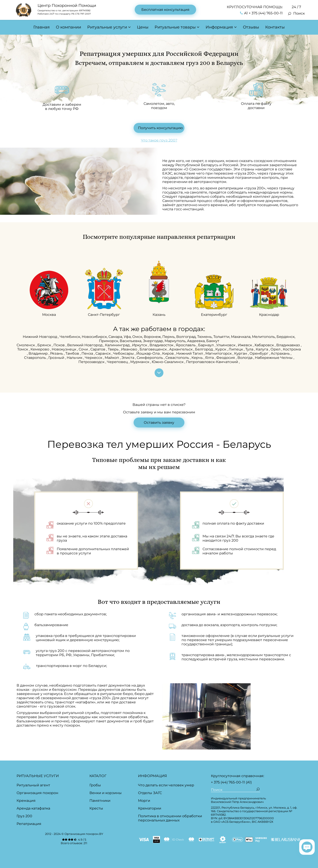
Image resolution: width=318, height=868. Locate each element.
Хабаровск (265, 345)
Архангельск (181, 349)
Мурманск (140, 362)
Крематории (150, 808)
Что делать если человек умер (166, 785)
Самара (115, 337)
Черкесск (94, 358)
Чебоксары (124, 353)
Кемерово (40, 349)
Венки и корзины (106, 793)
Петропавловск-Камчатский (212, 362)
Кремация (26, 801)
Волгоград (186, 337)
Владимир (39, 353)
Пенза (88, 353)
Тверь (114, 349)
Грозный (57, 358)
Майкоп (112, 358)
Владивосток (162, 345)
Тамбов (73, 353)
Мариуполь (175, 341)
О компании (68, 27)
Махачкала (241, 337)
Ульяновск (226, 345)
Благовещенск (154, 349)
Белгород (204, 349)
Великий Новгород (85, 345)
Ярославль (186, 345)
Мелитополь (263, 337)
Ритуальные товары (175, 27)
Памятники (100, 801)
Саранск (103, 353)
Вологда (245, 358)
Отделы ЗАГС (150, 793)
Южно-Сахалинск (168, 362)
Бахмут (213, 341)
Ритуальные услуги (107, 27)
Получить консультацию (160, 128)
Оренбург (259, 353)
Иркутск (140, 345)
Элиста (128, 358)
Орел (276, 349)
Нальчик (75, 358)
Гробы (95, 785)
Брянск (45, 345)
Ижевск (245, 345)
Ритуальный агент (33, 785)
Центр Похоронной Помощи (67, 6)
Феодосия (226, 358)
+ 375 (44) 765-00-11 (228, 782)
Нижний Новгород (40, 337)
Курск (221, 349)
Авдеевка (196, 341)
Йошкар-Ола (148, 353)
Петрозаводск (92, 362)
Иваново (130, 349)
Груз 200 (24, 816)
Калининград (118, 345)
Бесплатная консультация (165, 10)
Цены (143, 27)
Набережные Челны (274, 358)
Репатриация (29, 824)
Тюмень (204, 337)
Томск (23, 349)
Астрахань (281, 353)
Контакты (275, 27)
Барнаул (206, 345)
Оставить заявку (159, 423)
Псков (60, 345)
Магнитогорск (219, 353)
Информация (219, 27)
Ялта (210, 358)
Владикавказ (289, 345)
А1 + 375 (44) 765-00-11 (261, 13)
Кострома (292, 349)
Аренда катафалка (33, 808)
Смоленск (26, 345)
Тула (250, 349)
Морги (144, 801)
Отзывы (251, 27)
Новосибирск (94, 337)
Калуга (262, 349)
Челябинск (70, 337)
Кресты (96, 808)
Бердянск (286, 337)
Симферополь (150, 358)
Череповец (118, 362)
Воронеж (152, 337)
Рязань (57, 353)
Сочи (84, 349)
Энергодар (153, 341)
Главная (42, 27)
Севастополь (178, 358)
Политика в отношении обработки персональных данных (170, 818)
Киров (168, 353)
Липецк (236, 349)
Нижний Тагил (190, 353)
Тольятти (221, 337)
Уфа (127, 337)
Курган (241, 353)
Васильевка (131, 341)
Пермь (168, 337)
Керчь (198, 358)
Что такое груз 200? (159, 140)
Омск (137, 337)
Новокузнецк (64, 349)
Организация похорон (37, 793)
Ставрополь (35, 358)
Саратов (98, 349)
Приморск (109, 341)
